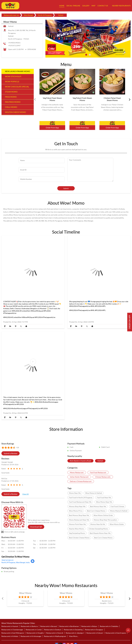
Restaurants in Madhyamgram (55, 636)
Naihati (100, 461)
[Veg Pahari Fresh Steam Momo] (82, 82)
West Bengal (28, 15)
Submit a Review (11, 453)
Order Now (52, 123)
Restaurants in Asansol (10, 626)
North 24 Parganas (45, 15)
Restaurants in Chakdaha (109, 626)
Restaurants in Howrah (55, 633)
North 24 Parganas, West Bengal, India (16, 563)
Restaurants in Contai (34, 630)
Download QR (36, 527)
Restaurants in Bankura (29, 626)
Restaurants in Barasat (49, 626)
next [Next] (129, 99)
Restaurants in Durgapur (94, 630)
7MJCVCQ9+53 (7, 560)
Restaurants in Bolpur (89, 626)
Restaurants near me (11, 15)
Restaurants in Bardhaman (69, 626)
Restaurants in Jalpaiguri (75, 633)
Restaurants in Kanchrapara (116, 633)
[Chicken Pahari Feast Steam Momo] (112, 82)
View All (26, 494)
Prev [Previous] (35, 99)
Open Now (32, 49)
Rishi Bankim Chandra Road (80, 461)
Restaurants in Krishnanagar (31, 636)
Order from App (52, 128)
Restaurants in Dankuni (53, 630)
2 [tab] (90, 55)
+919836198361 (14, 43)
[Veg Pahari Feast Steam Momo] (52, 82)
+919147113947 (14, 46)
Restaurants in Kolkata (10, 636)
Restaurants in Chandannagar (12, 630)
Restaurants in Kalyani (95, 633)
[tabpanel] (88, 39)
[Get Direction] (33, 562)
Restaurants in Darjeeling (73, 630)
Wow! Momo (25, 593)
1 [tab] (86, 55)
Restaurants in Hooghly (35, 633)
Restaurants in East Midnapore (13, 633)
